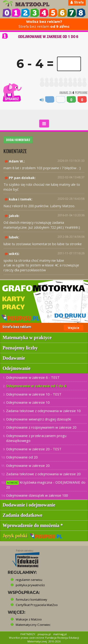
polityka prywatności (30, 585)
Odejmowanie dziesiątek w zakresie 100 (37, 495)
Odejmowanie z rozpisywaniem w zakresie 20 (41, 427)
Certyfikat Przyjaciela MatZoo (37, 605)
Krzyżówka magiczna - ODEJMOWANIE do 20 (46, 485)
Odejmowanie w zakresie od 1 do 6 (36, 386)
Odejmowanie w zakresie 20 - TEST (34, 449)
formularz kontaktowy (31, 599)
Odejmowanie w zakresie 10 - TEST (34, 394)
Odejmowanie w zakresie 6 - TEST (33, 377)
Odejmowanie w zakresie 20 (28, 465)
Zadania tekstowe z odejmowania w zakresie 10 (43, 411)
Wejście (74, 328)
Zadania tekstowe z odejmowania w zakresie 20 (43, 474)
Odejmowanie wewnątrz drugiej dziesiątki (39, 419)
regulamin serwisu (29, 580)
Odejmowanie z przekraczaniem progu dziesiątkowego (36, 438)
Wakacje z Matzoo (29, 619)
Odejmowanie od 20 (22, 457)
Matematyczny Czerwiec (33, 625)
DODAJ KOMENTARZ (18, 140)
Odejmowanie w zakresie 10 (28, 402)
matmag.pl (60, 634)
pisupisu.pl (44, 634)
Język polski (33, 536)
